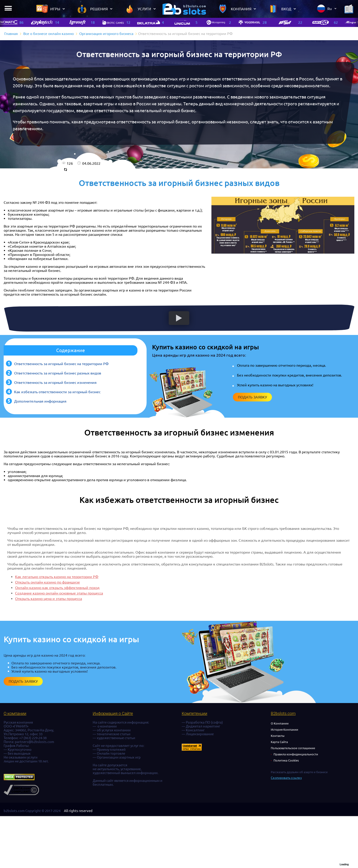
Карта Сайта (279, 742)
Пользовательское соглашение (293, 748)
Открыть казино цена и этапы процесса (49, 599)
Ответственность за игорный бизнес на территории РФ (61, 364)
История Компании (284, 730)
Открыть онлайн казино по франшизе (47, 582)
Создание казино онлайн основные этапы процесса (59, 593)
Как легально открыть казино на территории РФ (57, 577)
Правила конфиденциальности (296, 754)
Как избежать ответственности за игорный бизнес (57, 392)
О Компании (280, 723)
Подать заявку (252, 397)
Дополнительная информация (40, 401)
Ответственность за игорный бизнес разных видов (58, 373)
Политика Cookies (286, 760)
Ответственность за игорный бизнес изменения (55, 382)
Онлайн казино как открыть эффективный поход (57, 588)
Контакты (278, 736)
